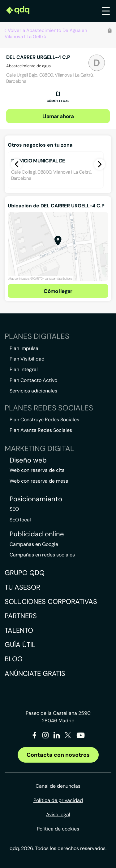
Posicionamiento (36, 499)
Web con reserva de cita (37, 470)
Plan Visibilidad (27, 359)
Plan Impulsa (24, 348)
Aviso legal (58, 815)
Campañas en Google (34, 544)
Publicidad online (37, 534)
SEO (14, 509)
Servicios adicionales (33, 391)
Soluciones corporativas (51, 602)
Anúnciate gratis (35, 673)
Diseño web (28, 460)
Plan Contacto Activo (33, 380)
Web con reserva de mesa (39, 481)
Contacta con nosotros (58, 755)
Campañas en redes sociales (42, 555)
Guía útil (20, 645)
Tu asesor (22, 587)
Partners (21, 616)
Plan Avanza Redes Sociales (41, 430)
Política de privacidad (58, 800)
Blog (14, 659)
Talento (19, 630)
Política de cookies (58, 829)
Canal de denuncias (58, 786)
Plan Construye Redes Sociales (44, 420)
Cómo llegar (58, 291)
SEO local (20, 520)
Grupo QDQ (25, 573)
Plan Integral (24, 369)
